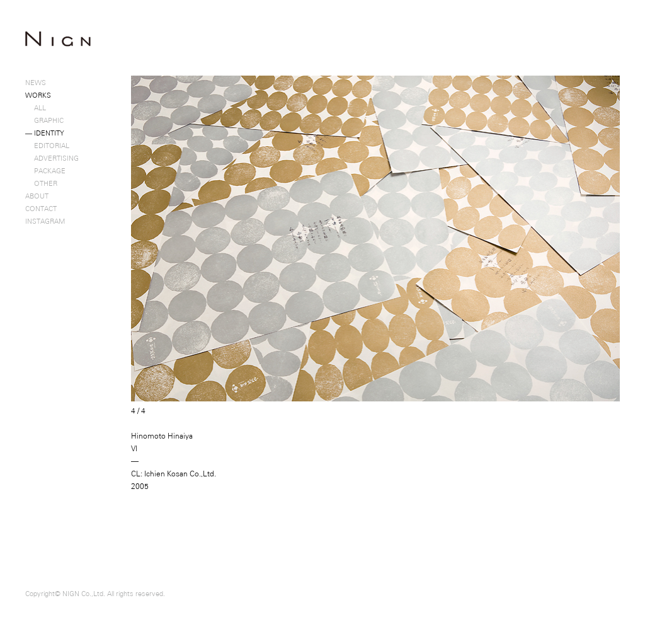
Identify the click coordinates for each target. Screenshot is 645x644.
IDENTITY (45, 133)
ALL (36, 108)
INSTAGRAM (45, 221)
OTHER (41, 183)
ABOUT (37, 196)
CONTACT (41, 209)
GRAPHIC (44, 120)
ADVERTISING (52, 158)
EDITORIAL (47, 146)
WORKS (38, 95)
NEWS (36, 83)
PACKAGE (45, 171)
